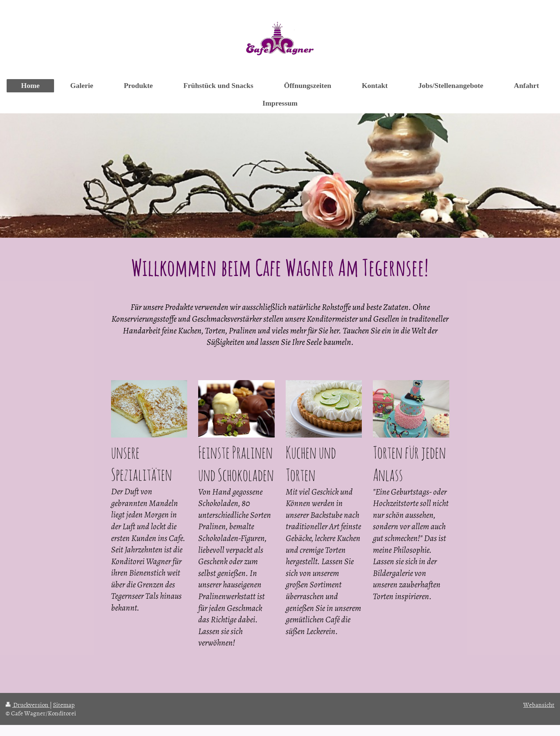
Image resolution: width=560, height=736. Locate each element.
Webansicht (539, 704)
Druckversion (28, 704)
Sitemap (64, 704)
